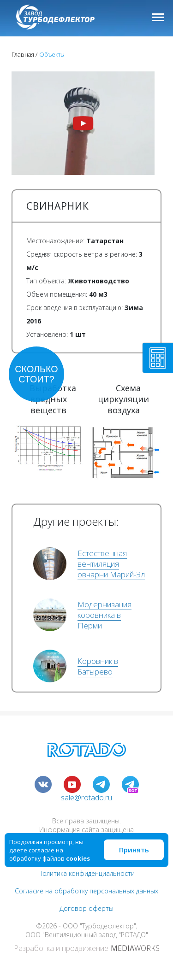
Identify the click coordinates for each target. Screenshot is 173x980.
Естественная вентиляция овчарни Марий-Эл (111, 564)
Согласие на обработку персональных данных (86, 891)
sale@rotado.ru (86, 798)
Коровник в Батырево (98, 666)
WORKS (135, 948)
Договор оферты (86, 908)
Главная (23, 54)
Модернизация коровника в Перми (104, 615)
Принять (134, 850)
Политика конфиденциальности (86, 873)
